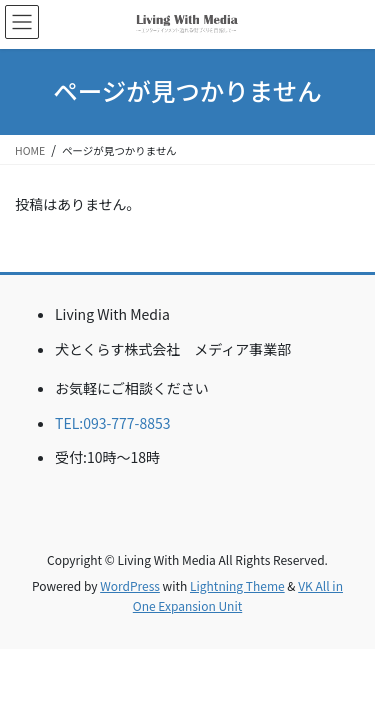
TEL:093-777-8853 (113, 423)
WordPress (130, 585)
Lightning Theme (237, 585)
